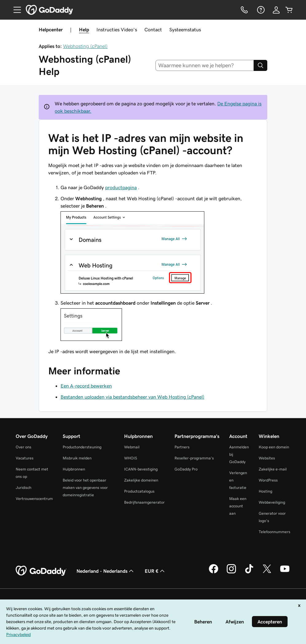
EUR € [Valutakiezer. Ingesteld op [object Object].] (155, 571)
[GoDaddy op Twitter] (267, 572)
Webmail (132, 447)
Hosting (265, 491)
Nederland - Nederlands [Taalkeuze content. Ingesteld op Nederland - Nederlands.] (106, 571)
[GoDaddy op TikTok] (249, 572)
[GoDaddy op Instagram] (231, 572)
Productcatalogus (139, 491)
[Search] (261, 65)
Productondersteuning (82, 447)
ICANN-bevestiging (141, 469)
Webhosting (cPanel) (85, 46)
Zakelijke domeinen (141, 480)
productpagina (121, 187)
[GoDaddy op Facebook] (214, 572)
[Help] (260, 10)
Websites (267, 458)
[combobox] (205, 65)
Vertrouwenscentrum (34, 499)
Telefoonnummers (275, 532)
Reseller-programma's (194, 458)
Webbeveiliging (272, 502)
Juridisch (24, 488)
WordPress (268, 480)
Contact (153, 29)
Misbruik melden (77, 458)
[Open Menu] (15, 10)
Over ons (24, 447)
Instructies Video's (117, 29)
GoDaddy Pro (186, 469)
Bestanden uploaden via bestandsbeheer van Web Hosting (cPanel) (132, 397)
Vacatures (25, 458)
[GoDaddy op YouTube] (285, 572)
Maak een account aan (238, 506)
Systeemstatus (185, 29)
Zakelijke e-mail (273, 469)
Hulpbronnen (74, 469)
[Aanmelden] (276, 10)
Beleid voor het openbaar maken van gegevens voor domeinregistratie (85, 488)
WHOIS (131, 458)
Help (84, 29)
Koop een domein (274, 447)
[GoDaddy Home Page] (41, 571)
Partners (182, 447)
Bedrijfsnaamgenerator (144, 502)
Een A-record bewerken (86, 386)
